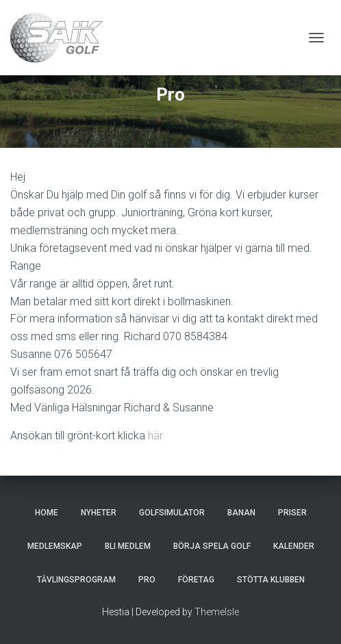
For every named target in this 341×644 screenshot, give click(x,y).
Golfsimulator (172, 513)
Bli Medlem (128, 546)
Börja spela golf (212, 546)
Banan (241, 513)
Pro (147, 580)
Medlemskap (55, 546)
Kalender (294, 546)
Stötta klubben (271, 580)
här (155, 436)
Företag (196, 580)
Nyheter (99, 513)
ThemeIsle (217, 612)
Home (47, 513)
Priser (292, 513)
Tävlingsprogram (76, 580)
